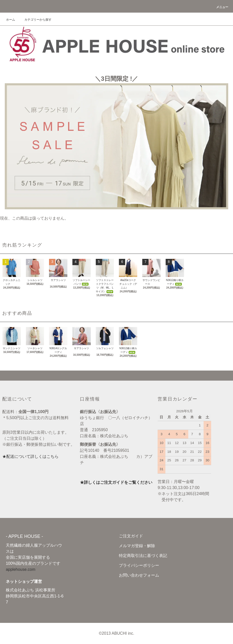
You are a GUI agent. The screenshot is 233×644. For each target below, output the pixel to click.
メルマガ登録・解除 (137, 546)
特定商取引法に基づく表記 (143, 556)
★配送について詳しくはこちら (30, 456)
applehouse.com (20, 569)
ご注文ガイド (131, 536)
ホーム (11, 20)
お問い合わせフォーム (139, 575)
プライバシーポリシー (139, 565)
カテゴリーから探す (35, 20)
